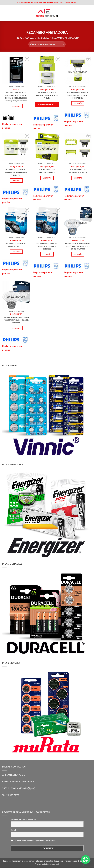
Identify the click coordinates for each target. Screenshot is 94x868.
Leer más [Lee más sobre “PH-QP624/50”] (78, 178)
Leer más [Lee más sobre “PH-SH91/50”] (16, 328)
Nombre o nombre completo (24, 820)
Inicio (18, 38)
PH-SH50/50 (47, 240)
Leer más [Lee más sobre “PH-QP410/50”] (78, 103)
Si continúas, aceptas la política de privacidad (33, 841)
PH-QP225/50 (47, 89)
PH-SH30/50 (16, 240)
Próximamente (47, 104)
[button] (4, 13)
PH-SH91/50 (16, 314)
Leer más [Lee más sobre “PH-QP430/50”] (47, 178)
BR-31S (16, 89)
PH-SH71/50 (78, 240)
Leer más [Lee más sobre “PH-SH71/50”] (78, 254)
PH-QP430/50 (47, 167)
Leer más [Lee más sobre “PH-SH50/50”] (47, 254)
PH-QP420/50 (16, 167)
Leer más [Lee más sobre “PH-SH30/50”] (16, 252)
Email (13, 830)
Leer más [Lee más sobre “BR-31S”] (16, 106)
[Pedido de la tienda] (47, 44)
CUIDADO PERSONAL (37, 38)
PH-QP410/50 (78, 89)
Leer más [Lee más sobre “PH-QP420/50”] (16, 180)
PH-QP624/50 (78, 167)
